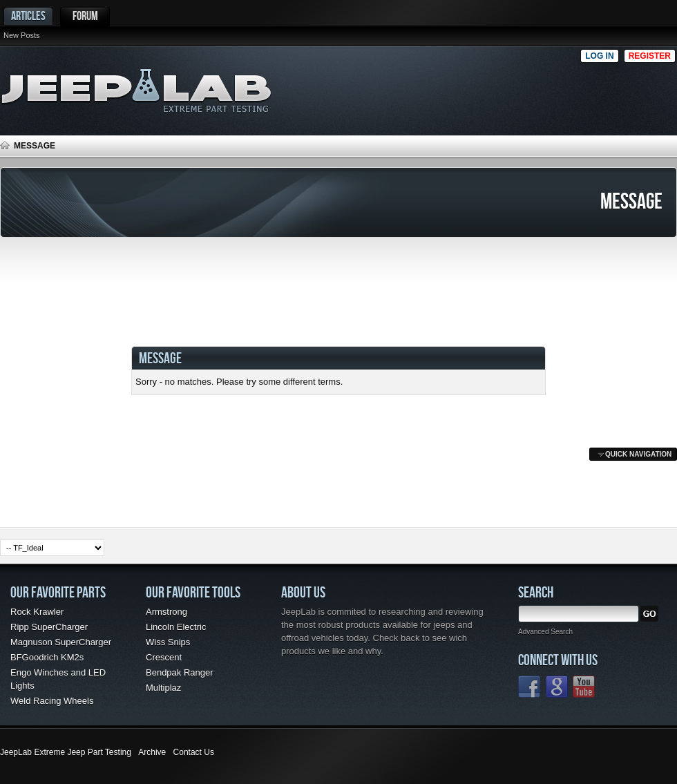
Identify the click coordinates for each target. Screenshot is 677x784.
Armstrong (166, 612)
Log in (599, 56)
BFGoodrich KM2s (47, 657)
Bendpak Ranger (180, 672)
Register (650, 56)
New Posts (22, 35)
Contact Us (194, 752)
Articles (28, 16)
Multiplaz (163, 688)
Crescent (164, 657)
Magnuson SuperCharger (61, 642)
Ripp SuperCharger (49, 627)
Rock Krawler (37, 612)
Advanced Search (545, 632)
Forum (85, 16)
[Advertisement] (521, 87)
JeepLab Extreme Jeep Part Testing (66, 752)
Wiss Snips (168, 642)
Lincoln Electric (176, 627)
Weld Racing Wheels (52, 701)
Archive (152, 752)
